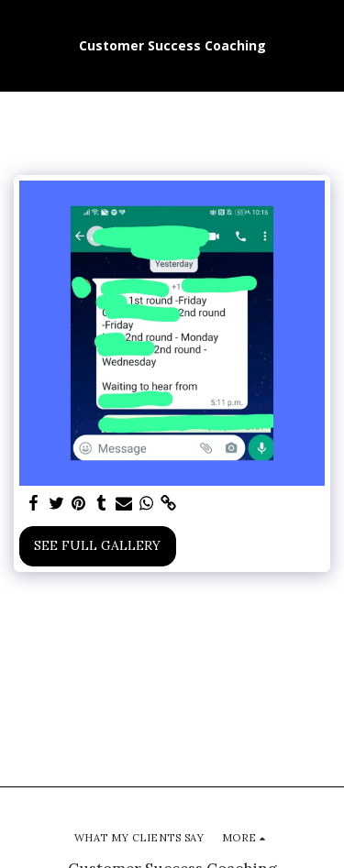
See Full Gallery (97, 545)
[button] (20, 44)
